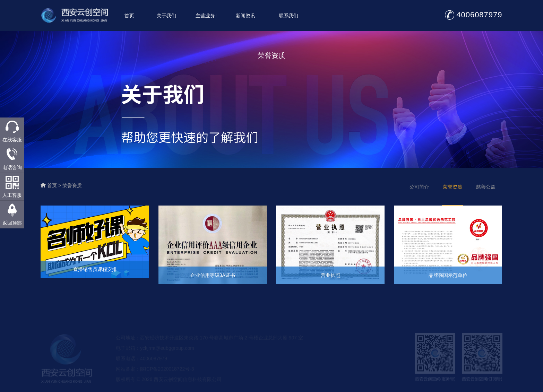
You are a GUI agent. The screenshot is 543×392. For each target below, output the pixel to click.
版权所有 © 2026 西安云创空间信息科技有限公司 (169, 384)
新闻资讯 (247, 16)
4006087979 (480, 15)
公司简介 (419, 187)
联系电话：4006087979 (141, 364)
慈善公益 (486, 187)
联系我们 (290, 16)
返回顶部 (12, 223)
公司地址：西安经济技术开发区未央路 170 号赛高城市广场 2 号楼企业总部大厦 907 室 (209, 343)
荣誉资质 (72, 185)
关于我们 (169, 16)
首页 (130, 16)
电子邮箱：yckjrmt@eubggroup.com (155, 353)
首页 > (55, 185)
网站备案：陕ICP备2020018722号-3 (155, 374)
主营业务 (208, 16)
